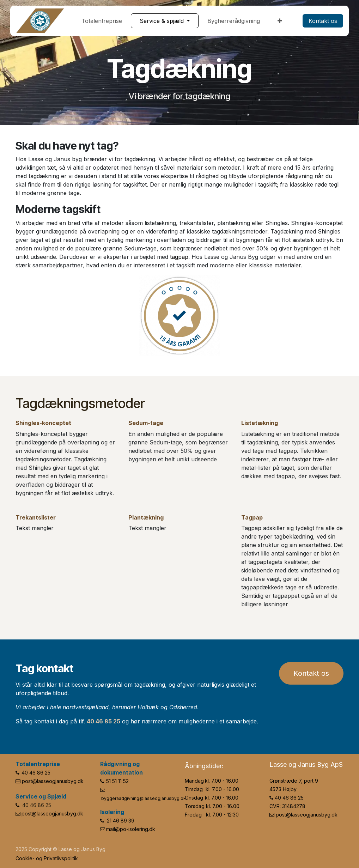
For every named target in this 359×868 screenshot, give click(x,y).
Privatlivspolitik (61, 858)
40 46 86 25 (36, 773)
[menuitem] (102, 21)
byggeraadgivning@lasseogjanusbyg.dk (144, 798)
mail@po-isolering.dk (131, 829)
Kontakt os (311, 673)
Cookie (24, 858)
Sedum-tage (146, 423)
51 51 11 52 (117, 781)
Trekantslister (36, 517)
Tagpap (252, 517)
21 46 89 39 (121, 821)
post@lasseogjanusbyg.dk (53, 781)
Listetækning (260, 423)
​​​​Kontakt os (323, 21)
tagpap (179, 257)
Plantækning (146, 517)
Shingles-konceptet (43, 423)
